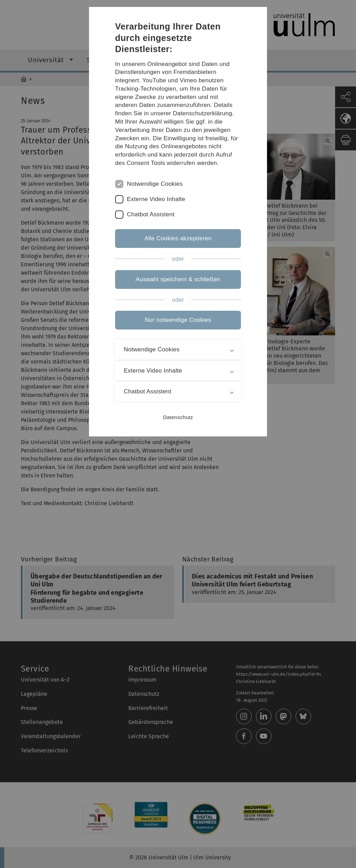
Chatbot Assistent (151, 214)
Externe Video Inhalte (156, 199)
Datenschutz (178, 417)
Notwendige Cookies (155, 184)
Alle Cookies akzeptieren (178, 238)
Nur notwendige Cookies (178, 320)
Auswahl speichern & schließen (178, 279)
